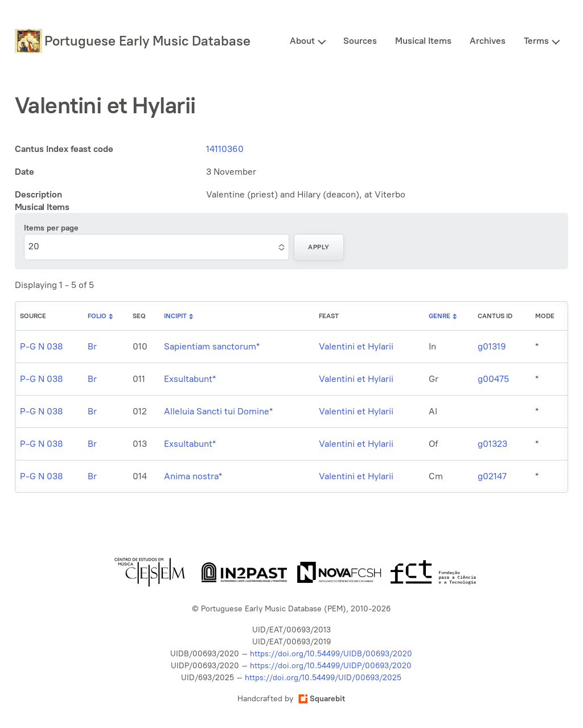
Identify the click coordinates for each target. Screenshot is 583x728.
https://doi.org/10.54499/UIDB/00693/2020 (331, 654)
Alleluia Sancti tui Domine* (218, 411)
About (302, 41)
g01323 (492, 444)
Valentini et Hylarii (356, 346)
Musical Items (423, 41)
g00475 (493, 379)
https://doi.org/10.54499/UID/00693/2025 (323, 678)
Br (92, 346)
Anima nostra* (193, 476)
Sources (360, 41)
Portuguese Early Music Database (147, 41)
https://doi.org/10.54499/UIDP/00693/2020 (331, 666)
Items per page (51, 228)
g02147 (492, 476)
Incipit (175, 316)
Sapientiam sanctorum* (212, 346)
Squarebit (322, 699)
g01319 (492, 346)
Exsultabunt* (190, 379)
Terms (536, 41)
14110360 (225, 149)
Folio (97, 316)
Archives (488, 41)
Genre (440, 316)
